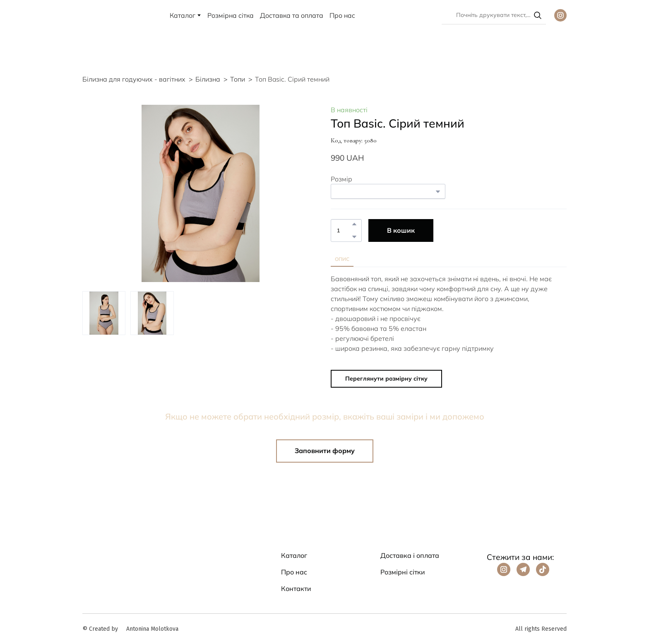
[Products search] (494, 15)
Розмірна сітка (231, 15)
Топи (238, 79)
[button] (538, 15)
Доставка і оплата (410, 555)
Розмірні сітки (403, 572)
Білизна (208, 79)
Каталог (183, 15)
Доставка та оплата (292, 15)
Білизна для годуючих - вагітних (134, 79)
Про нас (342, 15)
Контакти (296, 589)
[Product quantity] (344, 230)
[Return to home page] (94, 15)
